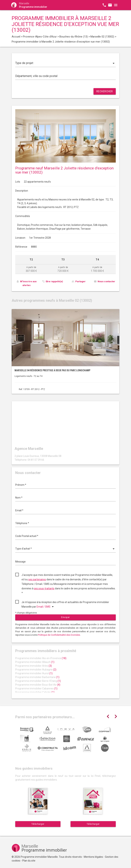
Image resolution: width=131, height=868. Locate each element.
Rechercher (105, 91)
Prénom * (21, 485)
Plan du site (29, 861)
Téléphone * (22, 523)
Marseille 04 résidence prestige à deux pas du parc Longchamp (52, 370)
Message (20, 562)
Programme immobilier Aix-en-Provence (41, 658)
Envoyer (65, 617)
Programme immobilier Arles (34, 666)
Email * (19, 510)
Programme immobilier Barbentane (37, 677)
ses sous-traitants (44, 588)
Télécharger (38, 824)
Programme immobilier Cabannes (36, 688)
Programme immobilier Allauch (35, 662)
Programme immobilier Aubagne (36, 670)
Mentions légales (93, 857)
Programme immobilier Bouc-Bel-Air (38, 685)
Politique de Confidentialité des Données (59, 635)
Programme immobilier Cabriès (35, 692)
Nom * (19, 498)
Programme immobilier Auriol (34, 673)
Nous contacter (106, 281)
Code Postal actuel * (27, 536)
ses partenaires (37, 579)
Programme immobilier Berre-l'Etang (38, 681)
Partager (80, 281)
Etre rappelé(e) (54, 281)
